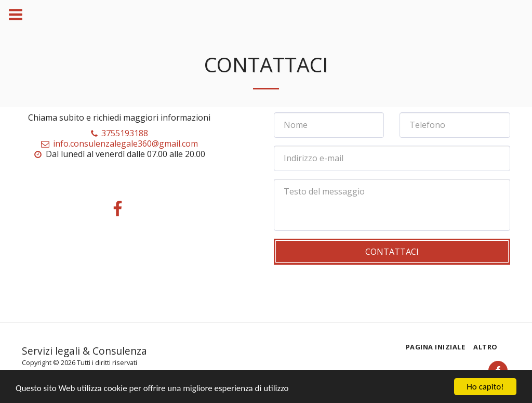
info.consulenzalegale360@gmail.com (119, 144)
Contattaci (392, 252)
